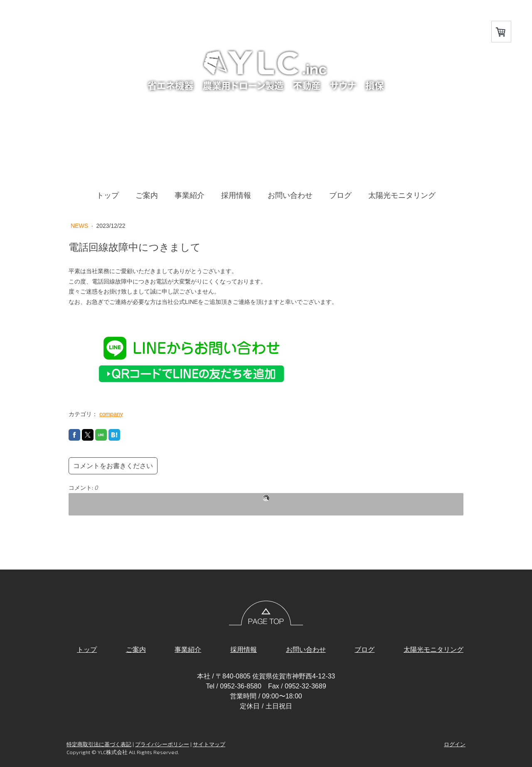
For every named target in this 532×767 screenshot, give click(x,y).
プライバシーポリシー (162, 744)
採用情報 (236, 195)
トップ (108, 195)
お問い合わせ (290, 195)
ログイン (455, 744)
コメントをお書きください (113, 466)
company (111, 414)
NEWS (80, 226)
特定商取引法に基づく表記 (99, 744)
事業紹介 (190, 195)
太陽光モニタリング (402, 195)
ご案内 (147, 195)
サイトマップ (209, 744)
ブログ (340, 195)
